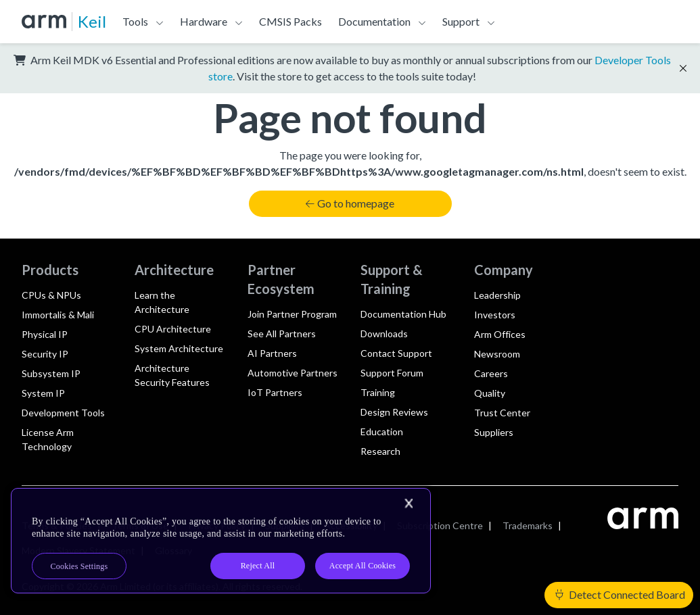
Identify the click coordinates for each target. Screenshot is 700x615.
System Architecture (179, 348)
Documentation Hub (403, 314)
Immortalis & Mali (58, 315)
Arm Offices (500, 334)
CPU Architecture (173, 329)
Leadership (497, 295)
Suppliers (494, 432)
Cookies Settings (79, 566)
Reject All (258, 566)
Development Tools (63, 413)
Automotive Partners (293, 373)
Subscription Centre (440, 525)
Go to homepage (350, 203)
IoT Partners (275, 392)
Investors (495, 315)
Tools (135, 21)
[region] (221, 541)
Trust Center (502, 413)
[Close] (409, 503)
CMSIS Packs (290, 21)
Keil (92, 21)
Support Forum (392, 373)
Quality (490, 393)
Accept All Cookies (363, 566)
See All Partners (282, 334)
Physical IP (45, 334)
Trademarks (528, 525)
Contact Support (396, 353)
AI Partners (272, 353)
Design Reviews (394, 412)
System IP (43, 393)
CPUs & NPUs (51, 295)
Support (461, 21)
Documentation (374, 21)
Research (380, 451)
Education (382, 432)
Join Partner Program (292, 314)
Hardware (204, 21)
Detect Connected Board (620, 594)
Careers (491, 373)
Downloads (384, 334)
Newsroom (497, 354)
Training (378, 392)
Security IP (45, 354)
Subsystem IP (51, 373)
